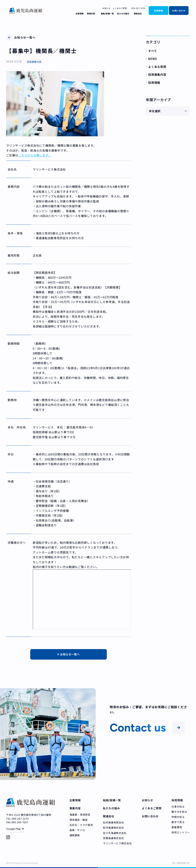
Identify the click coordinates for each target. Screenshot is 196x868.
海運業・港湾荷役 (80, 815)
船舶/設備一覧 (107, 13)
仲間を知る (178, 817)
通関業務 (75, 835)
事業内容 (91, 13)
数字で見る (178, 822)
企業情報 (80, 13)
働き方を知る (179, 812)
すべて (152, 51)
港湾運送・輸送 (79, 820)
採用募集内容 (157, 74)
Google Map (13, 829)
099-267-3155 (137, 8)
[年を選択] (168, 111)
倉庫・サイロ (77, 830)
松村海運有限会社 (113, 822)
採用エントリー (181, 832)
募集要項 (177, 827)
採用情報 (158, 11)
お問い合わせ (179, 11)
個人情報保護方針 (181, 863)
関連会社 (138, 13)
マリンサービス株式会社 (117, 843)
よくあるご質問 (120, 8)
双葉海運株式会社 (113, 838)
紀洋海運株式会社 (113, 828)
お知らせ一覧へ (21, 37)
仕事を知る (178, 807)
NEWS (153, 59)
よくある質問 (157, 67)
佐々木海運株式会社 (115, 833)
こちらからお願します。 (35, 155)
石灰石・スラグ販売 (81, 825)
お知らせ (106, 8)
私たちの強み (123, 13)
